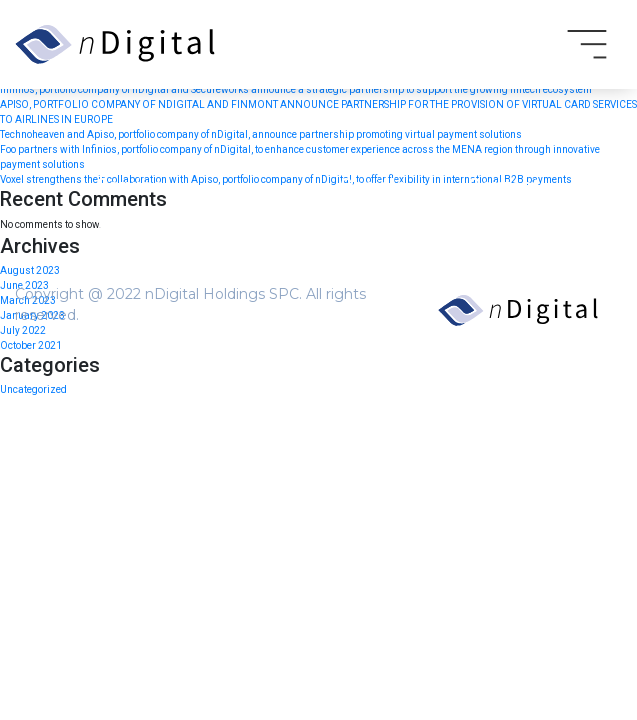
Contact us (130, 421)
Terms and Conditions (166, 228)
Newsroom (132, 390)
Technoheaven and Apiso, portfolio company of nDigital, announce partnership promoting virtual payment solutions (261, 134)
